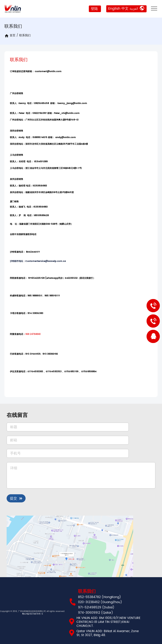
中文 (125, 9)
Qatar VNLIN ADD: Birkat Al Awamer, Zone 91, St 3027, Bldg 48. (108, 633)
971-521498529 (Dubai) (96, 608)
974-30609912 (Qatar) (96, 613)
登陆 (94, 9)
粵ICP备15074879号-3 (32, 614)
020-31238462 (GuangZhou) (100, 602)
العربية (134, 9)
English (114, 9)
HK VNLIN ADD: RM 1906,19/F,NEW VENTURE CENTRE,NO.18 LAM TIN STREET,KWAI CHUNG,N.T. (108, 622)
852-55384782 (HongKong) (100, 597)
